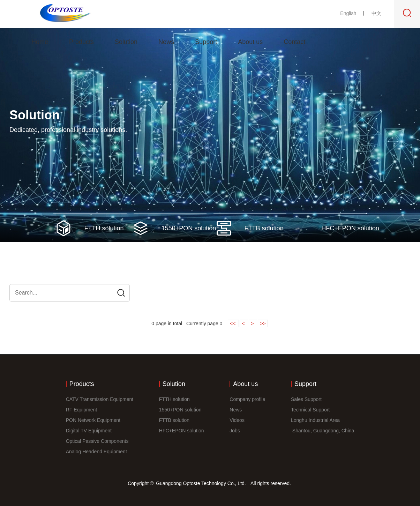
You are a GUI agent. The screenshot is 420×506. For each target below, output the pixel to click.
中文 (376, 13)
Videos (237, 420)
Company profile (247, 399)
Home (40, 42)
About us (250, 42)
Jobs (235, 431)
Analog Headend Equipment (96, 452)
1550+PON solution (180, 410)
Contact (294, 42)
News (166, 42)
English (349, 13)
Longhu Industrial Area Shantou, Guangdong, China (322, 425)
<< (233, 323)
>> (263, 323)
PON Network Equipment (93, 420)
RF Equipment (81, 410)
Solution (126, 42)
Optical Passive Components (97, 441)
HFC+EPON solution (182, 431)
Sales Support (306, 399)
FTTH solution (174, 399)
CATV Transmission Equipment (100, 399)
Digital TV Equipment (89, 431)
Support (206, 42)
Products (81, 42)
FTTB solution (174, 420)
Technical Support (310, 410)
